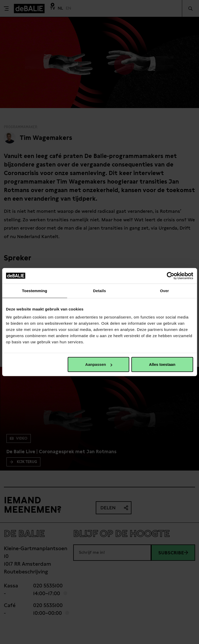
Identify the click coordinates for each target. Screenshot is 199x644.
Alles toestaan (162, 364)
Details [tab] (100, 290)
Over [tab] (164, 290)
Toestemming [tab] (35, 290)
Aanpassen (99, 364)
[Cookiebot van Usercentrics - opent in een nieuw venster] (170, 276)
